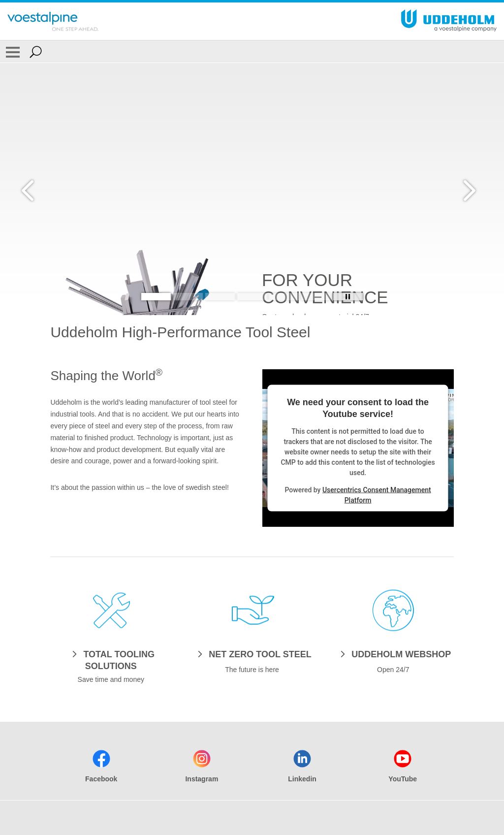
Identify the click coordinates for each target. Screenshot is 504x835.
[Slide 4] (252, 297)
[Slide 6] (316, 297)
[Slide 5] (284, 297)
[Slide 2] (188, 297)
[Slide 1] (156, 297)
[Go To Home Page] (53, 21)
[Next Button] (467, 189)
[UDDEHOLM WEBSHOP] (393, 654)
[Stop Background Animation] (348, 297)
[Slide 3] (220, 297)
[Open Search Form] (36, 52)
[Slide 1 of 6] (252, 314)
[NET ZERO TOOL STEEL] (252, 654)
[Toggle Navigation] (13, 52)
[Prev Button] (37, 189)
